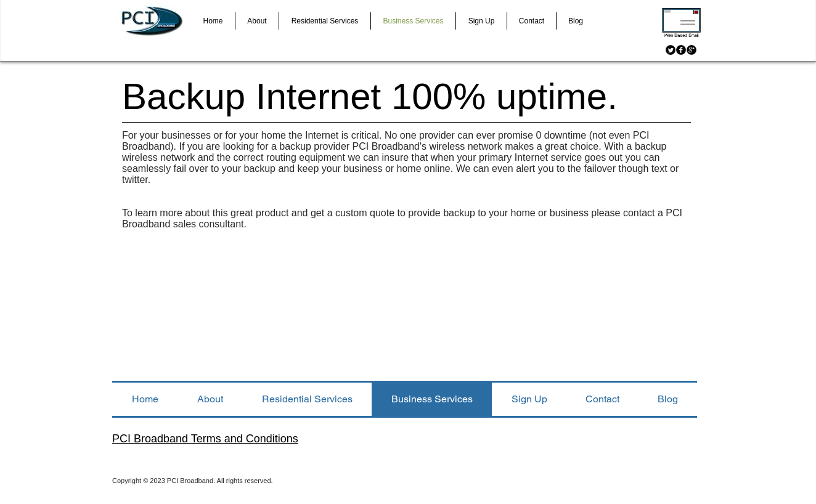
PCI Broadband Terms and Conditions (205, 439)
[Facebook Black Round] (681, 50)
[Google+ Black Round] (692, 50)
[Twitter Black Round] (671, 50)
